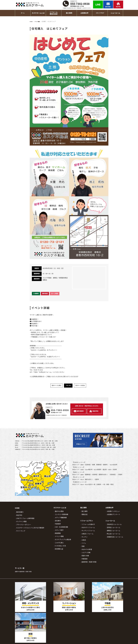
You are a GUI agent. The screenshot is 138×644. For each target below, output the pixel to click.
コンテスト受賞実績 (61, 516)
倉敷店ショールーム (80, 473)
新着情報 (58, 534)
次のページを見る (83, 386)
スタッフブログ (100, 13)
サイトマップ (21, 532)
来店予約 (19, 516)
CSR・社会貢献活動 (61, 528)
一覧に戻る (68, 386)
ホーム (23, 13)
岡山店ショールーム (80, 481)
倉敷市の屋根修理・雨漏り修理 (25, 573)
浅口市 (113, 466)
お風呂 (84, 541)
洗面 (83, 547)
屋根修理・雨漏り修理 (89, 563)
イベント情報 (59, 537)
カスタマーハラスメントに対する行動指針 (30, 529)
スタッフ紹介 (59, 531)
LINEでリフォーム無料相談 (25, 519)
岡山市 (83, 483)
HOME (17, 509)
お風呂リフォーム (87, 535)
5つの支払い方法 (60, 547)
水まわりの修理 (87, 551)
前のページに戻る (53, 386)
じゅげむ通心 (59, 544)
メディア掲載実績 (61, 519)
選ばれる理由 (59, 512)
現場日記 (84, 516)
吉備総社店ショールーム (81, 486)
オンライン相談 (21, 523)
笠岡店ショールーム (80, 468)
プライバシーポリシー (24, 526)
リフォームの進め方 (88, 525)
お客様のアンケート (113, 516)
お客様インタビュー (113, 512)
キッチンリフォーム (88, 532)
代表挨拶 (58, 525)
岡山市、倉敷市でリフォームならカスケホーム (71, 640)
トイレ (84, 544)
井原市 (113, 471)
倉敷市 (83, 466)
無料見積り (20, 513)
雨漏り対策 (85, 557)
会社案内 (58, 522)
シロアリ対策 (86, 554)
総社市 (83, 488)
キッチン (84, 538)
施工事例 (84, 512)
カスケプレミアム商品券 (63, 541)
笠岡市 (83, 471)
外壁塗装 (84, 560)
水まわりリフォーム (88, 529)
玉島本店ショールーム (81, 463)
